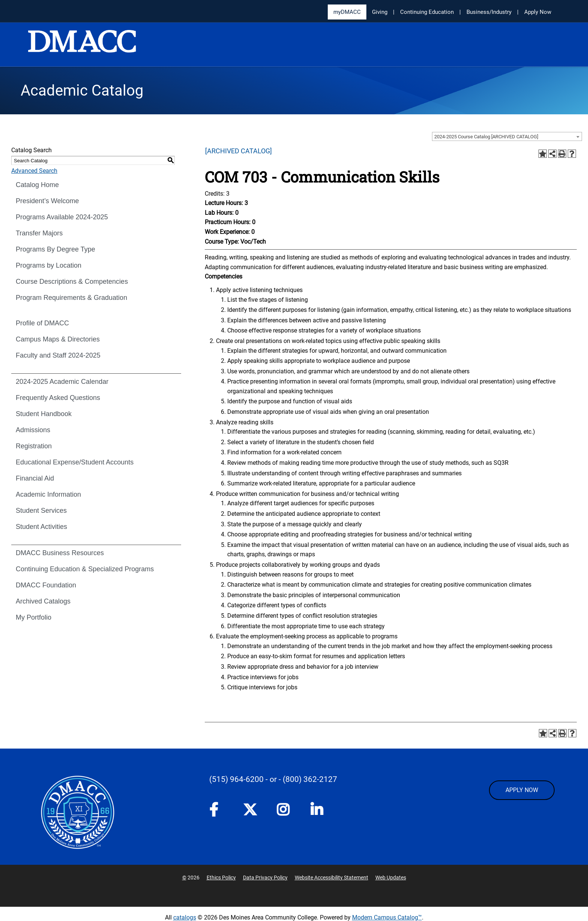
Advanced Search (34, 171)
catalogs (185, 917)
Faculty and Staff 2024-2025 (58, 355)
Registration (34, 446)
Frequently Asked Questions (58, 398)
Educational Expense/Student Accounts (75, 462)
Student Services (41, 511)
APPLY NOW (522, 790)
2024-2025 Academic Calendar (62, 382)
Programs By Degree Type (55, 249)
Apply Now (538, 12)
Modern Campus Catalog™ (387, 917)
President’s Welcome (47, 201)
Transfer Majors (39, 233)
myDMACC (347, 12)
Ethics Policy (221, 878)
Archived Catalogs (43, 601)
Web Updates (391, 878)
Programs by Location (49, 265)
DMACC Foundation (46, 585)
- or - (273, 779)
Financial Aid (35, 478)
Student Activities (41, 527)
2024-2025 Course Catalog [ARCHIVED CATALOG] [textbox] (486, 137)
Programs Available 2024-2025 (62, 217)
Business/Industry (489, 12)
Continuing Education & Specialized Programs (85, 569)
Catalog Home (37, 185)
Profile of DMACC (42, 323)
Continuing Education (427, 12)
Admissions (33, 430)
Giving (380, 12)
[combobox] (507, 136)
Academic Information (48, 494)
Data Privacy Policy (265, 878)
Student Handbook (44, 414)
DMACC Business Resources (60, 553)
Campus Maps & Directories (58, 339)
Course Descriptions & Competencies (72, 282)
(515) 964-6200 (236, 779)
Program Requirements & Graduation (71, 298)
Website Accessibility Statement (331, 878)
